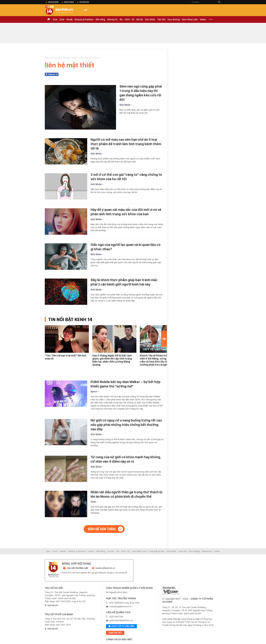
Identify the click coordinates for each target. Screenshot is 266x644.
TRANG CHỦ (49, 19)
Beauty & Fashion (84, 19)
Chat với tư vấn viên (121, 626)
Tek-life (161, 19)
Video (203, 19)
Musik (69, 19)
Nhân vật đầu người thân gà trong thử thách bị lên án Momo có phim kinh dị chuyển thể (126, 494)
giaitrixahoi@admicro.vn (121, 620)
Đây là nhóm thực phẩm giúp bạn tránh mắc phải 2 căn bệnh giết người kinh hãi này (124, 282)
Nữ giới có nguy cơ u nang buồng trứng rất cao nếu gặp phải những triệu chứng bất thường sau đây (126, 425)
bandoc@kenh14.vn (105, 568)
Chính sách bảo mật (119, 639)
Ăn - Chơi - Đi (127, 19)
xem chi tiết (115, 633)
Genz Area (69, 2)
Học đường (174, 19)
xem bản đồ (53, 605)
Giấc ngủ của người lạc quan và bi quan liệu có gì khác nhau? (126, 247)
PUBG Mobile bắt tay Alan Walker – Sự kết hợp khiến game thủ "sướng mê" (126, 384)
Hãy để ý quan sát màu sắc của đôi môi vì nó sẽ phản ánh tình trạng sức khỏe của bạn (126, 212)
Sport (94, 392)
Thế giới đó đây (157, 551)
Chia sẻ (53, 74)
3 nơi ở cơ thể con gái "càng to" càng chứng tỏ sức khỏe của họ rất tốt (126, 177)
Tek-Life (183, 551)
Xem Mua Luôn (190, 19)
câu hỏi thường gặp (77, 568)
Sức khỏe (150, 19)
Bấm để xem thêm (102, 529)
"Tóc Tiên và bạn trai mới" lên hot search (66, 357)
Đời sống (100, 19)
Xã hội (140, 19)
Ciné (62, 19)
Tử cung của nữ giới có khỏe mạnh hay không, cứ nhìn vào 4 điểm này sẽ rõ (126, 459)
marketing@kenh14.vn (120, 606)
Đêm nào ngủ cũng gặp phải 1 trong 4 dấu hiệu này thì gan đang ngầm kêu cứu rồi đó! (141, 93)
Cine (93, 502)
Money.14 (112, 19)
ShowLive (84, 2)
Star (55, 19)
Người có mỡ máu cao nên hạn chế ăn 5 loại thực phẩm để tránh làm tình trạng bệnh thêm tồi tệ (126, 144)
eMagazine (53, 2)
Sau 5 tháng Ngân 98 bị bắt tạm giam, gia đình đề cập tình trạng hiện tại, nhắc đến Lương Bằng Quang (112, 360)
